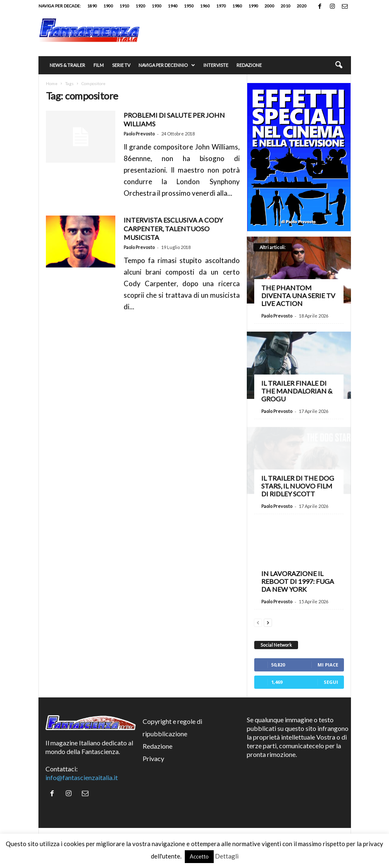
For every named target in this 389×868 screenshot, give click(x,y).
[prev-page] (258, 622)
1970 (221, 6)
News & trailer (67, 65)
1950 (189, 6)
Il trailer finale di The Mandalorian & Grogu (297, 391)
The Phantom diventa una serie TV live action (298, 295)
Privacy (153, 758)
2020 (302, 6)
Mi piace (328, 665)
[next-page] (268, 622)
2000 (270, 6)
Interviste (216, 65)
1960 (205, 6)
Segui (331, 682)
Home (52, 83)
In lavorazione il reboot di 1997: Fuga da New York (298, 581)
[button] (339, 65)
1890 (92, 6)
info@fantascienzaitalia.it (82, 777)
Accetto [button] (199, 856)
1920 (141, 6)
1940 (173, 6)
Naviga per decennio (167, 65)
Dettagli (227, 856)
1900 (108, 6)
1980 (237, 6)
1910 (124, 6)
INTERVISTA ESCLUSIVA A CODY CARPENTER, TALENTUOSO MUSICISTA (173, 229)
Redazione (249, 65)
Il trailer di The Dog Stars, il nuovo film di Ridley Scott (298, 486)
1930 (157, 6)
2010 (286, 6)
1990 (253, 6)
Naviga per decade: (60, 6)
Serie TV (121, 65)
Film (99, 65)
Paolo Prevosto (139, 134)
